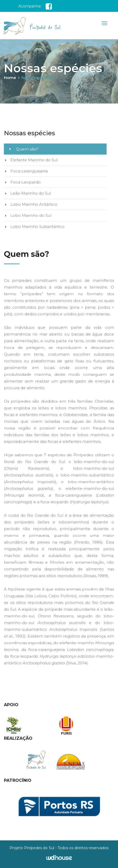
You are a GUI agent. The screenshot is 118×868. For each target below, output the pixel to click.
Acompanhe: (35, 6)
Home (12, 78)
